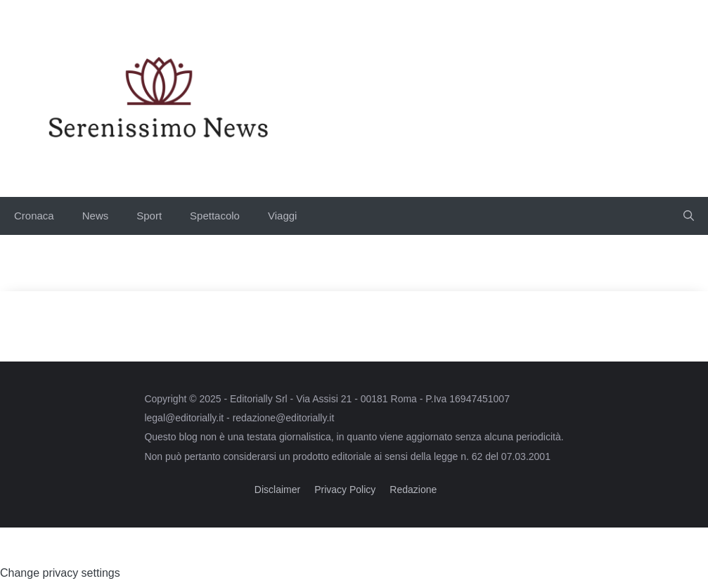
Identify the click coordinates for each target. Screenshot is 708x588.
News (96, 216)
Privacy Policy (345, 490)
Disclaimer (277, 490)
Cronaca (34, 216)
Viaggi (282, 216)
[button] (689, 216)
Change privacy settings (60, 573)
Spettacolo (215, 216)
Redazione (413, 490)
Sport (149, 216)
